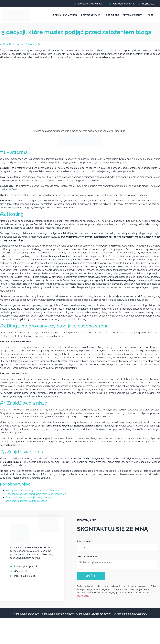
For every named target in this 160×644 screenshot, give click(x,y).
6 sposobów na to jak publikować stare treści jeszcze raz (36, 494)
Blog (151, 15)
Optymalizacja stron (65, 15)
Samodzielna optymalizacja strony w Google (29, 497)
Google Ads (112, 15)
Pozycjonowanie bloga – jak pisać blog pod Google (33, 491)
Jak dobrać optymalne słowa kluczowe (27, 501)
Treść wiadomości (87, 557)
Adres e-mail (84, 541)
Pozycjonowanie (91, 15)
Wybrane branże (133, 15)
